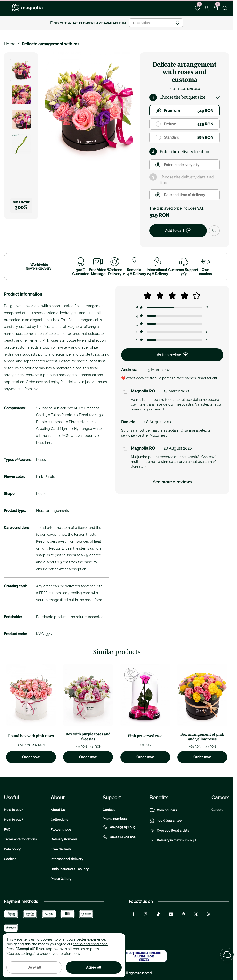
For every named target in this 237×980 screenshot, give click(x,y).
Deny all (34, 967)
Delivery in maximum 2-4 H (173, 840)
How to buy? (13, 820)
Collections (59, 820)
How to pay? (13, 810)
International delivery (67, 859)
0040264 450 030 (119, 837)
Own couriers (163, 810)
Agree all (94, 967)
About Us (58, 810)
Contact (109, 810)
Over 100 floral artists (169, 831)
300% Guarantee (166, 821)
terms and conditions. (91, 944)
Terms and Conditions (20, 839)
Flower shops (61, 829)
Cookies (10, 859)
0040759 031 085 (119, 827)
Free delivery (61, 849)
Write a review (172, 355)
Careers (217, 810)
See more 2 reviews (172, 482)
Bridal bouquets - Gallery (70, 869)
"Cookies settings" (21, 954)
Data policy (12, 849)
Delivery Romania (64, 839)
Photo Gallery (61, 879)
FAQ (7, 829)
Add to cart (178, 231)
